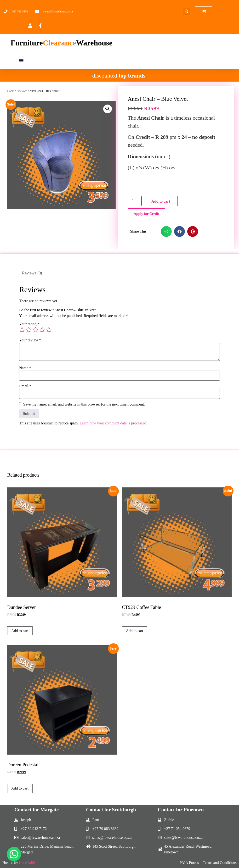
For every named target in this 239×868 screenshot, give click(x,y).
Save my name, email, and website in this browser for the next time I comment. (84, 404)
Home (11, 91)
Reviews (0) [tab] (32, 273)
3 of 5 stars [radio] (35, 330)
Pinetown (22, 91)
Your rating (29, 324)
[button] (187, 11)
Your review (30, 340)
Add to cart (161, 201)
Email (25, 386)
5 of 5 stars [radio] (49, 330)
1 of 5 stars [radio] (22, 330)
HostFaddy (27, 863)
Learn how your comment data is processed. (113, 423)
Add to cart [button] (20, 631)
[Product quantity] (135, 201)
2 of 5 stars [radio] (29, 330)
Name (25, 368)
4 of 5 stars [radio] (42, 330)
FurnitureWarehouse (61, 43)
